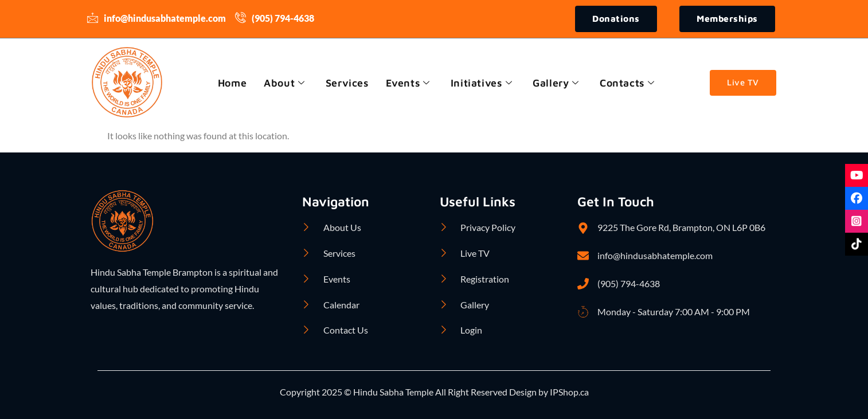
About (283, 83)
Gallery (557, 83)
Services (346, 83)
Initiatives (482, 83)
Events (408, 83)
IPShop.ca (568, 392)
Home (230, 83)
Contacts (629, 83)
